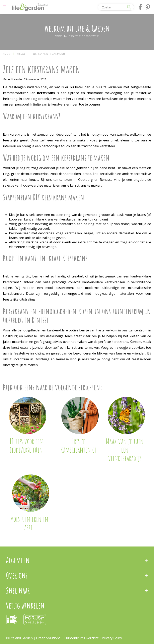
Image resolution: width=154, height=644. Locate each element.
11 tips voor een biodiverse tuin (26, 445)
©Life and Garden (19, 638)
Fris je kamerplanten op (78, 445)
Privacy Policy (112, 638)
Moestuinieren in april (29, 523)
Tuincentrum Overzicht (81, 638)
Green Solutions (49, 638)
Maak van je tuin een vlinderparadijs (125, 450)
